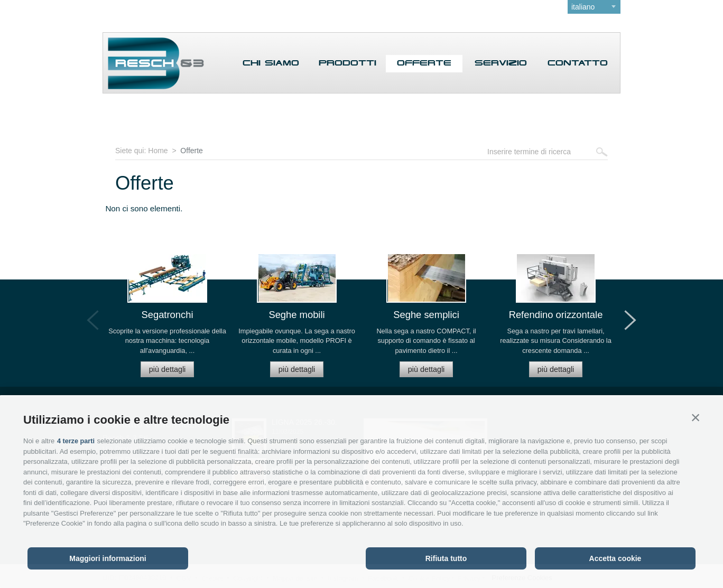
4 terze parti (76, 441)
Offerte (424, 64)
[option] (167, 319)
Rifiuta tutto (446, 558)
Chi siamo (271, 64)
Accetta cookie (615, 558)
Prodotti (347, 64)
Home (158, 151)
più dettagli (168, 368)
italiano (583, 7)
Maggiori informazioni (108, 558)
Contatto (578, 64)
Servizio (501, 64)
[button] (696, 418)
